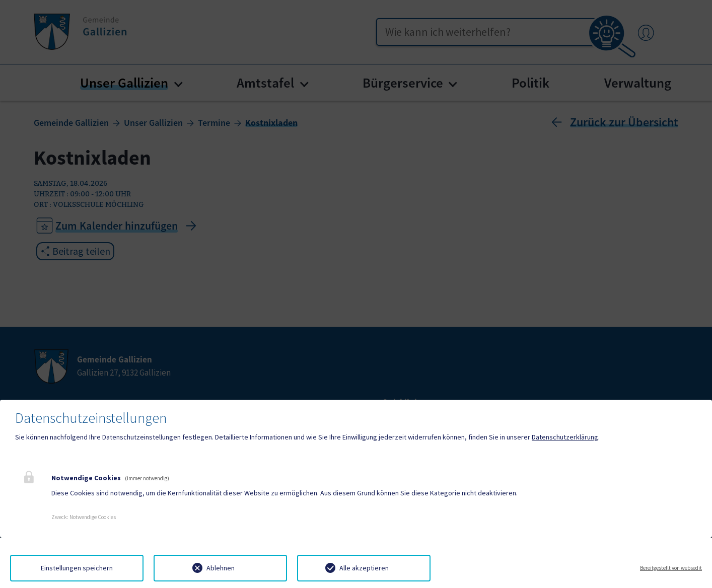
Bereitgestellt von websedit (671, 568)
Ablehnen (221, 568)
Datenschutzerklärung (565, 437)
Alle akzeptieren (364, 568)
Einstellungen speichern (77, 568)
